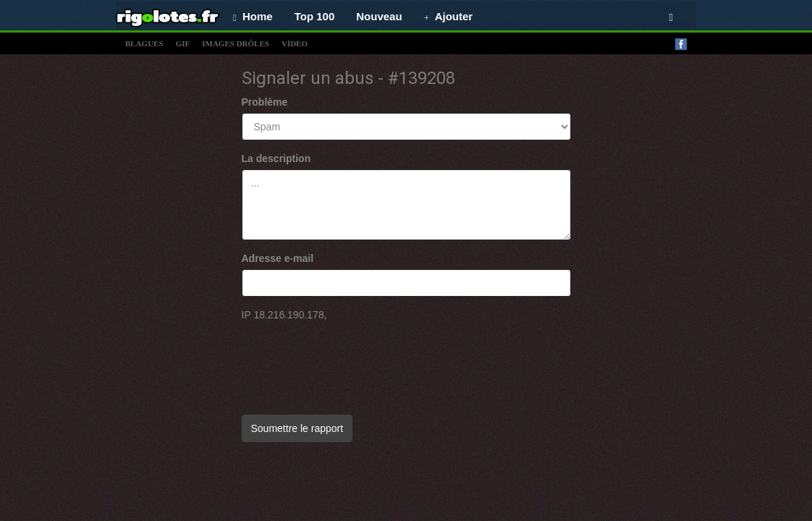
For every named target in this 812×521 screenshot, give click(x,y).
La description (276, 158)
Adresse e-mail (278, 258)
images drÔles (236, 43)
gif (183, 43)
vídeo (295, 43)
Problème (265, 102)
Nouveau (379, 16)
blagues (144, 43)
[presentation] (352, 361)
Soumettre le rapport (297, 428)
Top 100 (315, 16)
